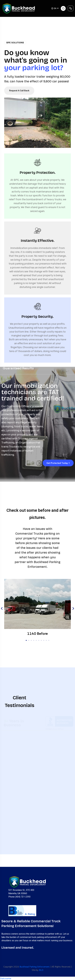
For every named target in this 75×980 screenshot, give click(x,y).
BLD (41, 970)
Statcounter (6, 978)
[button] (2, 609)
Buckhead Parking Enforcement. (35, 967)
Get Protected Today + (58, 463)
